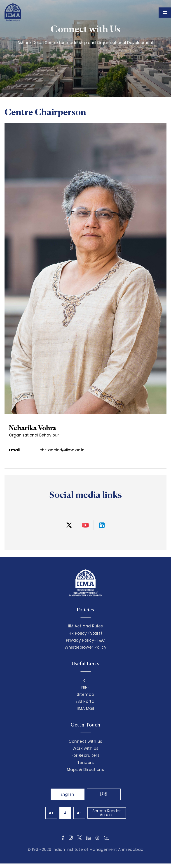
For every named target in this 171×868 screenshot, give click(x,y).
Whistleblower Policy (86, 647)
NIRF (85, 687)
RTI (86, 680)
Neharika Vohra (33, 428)
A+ (51, 813)
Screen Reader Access (107, 813)
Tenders (86, 763)
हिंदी (104, 794)
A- (79, 813)
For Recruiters (85, 755)
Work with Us (85, 748)
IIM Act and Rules (85, 626)
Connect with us (85, 741)
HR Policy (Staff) (85, 633)
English (67, 794)
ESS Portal (85, 701)
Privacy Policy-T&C (86, 640)
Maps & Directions (85, 770)
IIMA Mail (85, 708)
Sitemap (85, 694)
